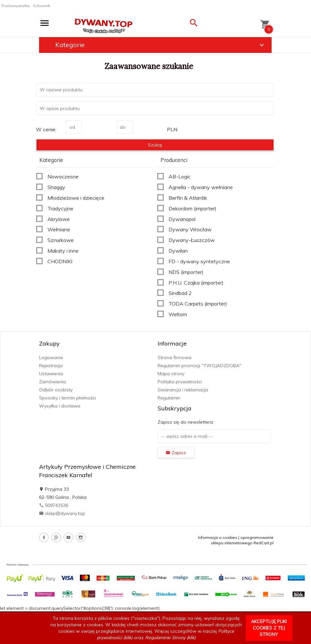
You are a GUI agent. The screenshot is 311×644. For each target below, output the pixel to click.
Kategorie (161, 45)
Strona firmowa (175, 357)
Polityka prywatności (180, 382)
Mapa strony (171, 374)
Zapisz (176, 453)
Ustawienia (51, 374)
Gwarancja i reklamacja (183, 390)
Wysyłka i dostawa (60, 406)
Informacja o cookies (218, 537)
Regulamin (169, 398)
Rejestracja (51, 366)
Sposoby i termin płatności (67, 398)
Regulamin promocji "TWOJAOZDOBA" (199, 366)
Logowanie (51, 357)
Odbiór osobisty (56, 390)
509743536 (54, 505)
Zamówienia (52, 382)
